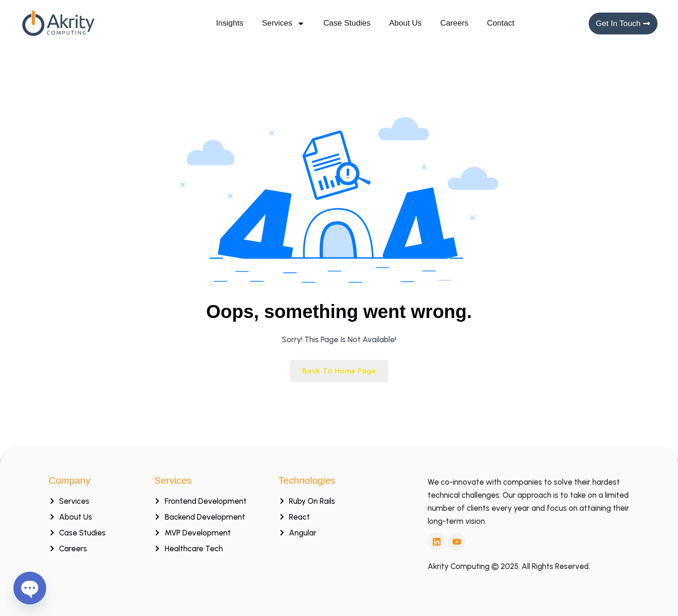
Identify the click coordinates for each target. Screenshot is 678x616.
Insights (230, 23)
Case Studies (347, 23)
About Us (405, 23)
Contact (501, 23)
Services (283, 24)
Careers (454, 23)
